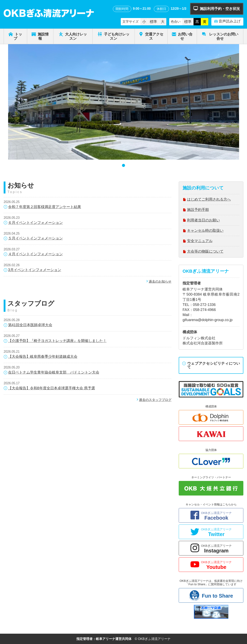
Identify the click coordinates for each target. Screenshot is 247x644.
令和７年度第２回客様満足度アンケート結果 (42, 207)
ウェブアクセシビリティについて (211, 365)
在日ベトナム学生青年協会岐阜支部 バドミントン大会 (51, 373)
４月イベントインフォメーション (33, 254)
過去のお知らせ (158, 281)
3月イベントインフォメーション (32, 270)
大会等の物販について (203, 252)
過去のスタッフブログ (154, 400)
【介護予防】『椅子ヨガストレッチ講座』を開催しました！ (55, 341)
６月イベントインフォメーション (33, 223)
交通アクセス (151, 36)
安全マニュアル (198, 241)
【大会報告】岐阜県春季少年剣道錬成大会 (41, 357)
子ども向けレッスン (114, 36)
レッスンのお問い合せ (220, 36)
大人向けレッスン (73, 36)
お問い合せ (182, 36)
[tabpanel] (124, 102)
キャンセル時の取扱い (203, 231)
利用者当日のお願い (201, 221)
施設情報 (40, 36)
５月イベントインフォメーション (33, 239)
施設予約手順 (196, 210)
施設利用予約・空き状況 (217, 9)
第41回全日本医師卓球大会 (28, 325)
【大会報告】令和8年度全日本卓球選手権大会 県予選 (49, 388)
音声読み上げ (227, 22)
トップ (15, 36)
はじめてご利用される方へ (207, 200)
